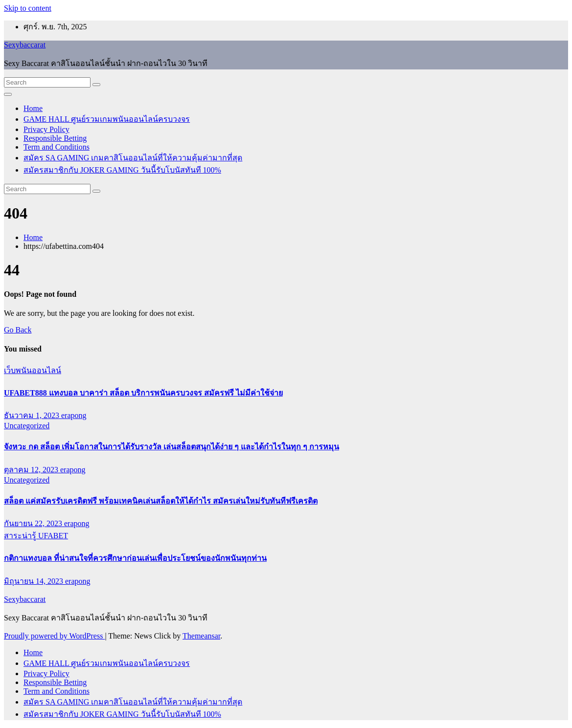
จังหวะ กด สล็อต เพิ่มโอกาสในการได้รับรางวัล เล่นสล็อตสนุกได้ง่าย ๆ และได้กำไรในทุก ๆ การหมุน (172, 447)
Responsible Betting (55, 138)
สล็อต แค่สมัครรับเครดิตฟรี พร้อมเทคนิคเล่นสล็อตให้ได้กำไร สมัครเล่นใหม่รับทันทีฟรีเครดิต (161, 501)
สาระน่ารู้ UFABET (36, 536)
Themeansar (201, 636)
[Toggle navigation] (8, 94)
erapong (74, 415)
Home (33, 108)
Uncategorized (27, 426)
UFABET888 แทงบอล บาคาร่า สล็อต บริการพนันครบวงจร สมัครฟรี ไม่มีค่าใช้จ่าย (143, 393)
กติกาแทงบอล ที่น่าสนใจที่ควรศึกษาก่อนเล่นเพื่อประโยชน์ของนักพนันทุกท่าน (135, 558)
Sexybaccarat (25, 45)
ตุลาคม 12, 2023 (32, 470)
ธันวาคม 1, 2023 (33, 415)
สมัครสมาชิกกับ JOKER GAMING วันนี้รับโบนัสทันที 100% (122, 170)
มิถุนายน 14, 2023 (34, 581)
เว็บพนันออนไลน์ (33, 370)
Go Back (18, 330)
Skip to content (28, 8)
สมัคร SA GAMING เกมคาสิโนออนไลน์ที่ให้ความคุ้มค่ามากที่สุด (133, 158)
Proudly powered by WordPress (54, 636)
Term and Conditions (57, 147)
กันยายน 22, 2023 (34, 523)
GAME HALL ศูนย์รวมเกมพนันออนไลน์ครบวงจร (107, 119)
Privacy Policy (46, 129)
